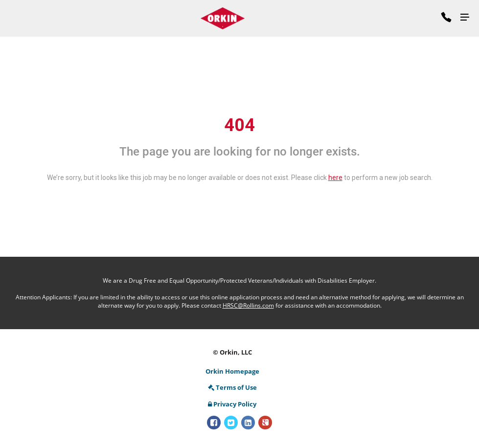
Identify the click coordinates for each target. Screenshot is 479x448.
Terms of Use (232, 387)
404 (239, 125)
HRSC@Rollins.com (248, 305)
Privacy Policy (232, 404)
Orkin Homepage (232, 371)
